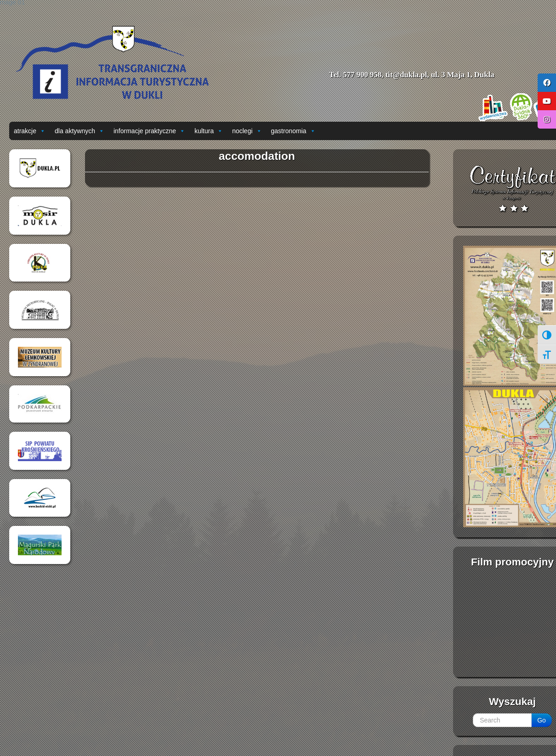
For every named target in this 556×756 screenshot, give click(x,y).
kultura (209, 131)
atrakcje (30, 131)
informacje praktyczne (149, 131)
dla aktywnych (79, 131)
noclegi (247, 131)
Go (542, 720)
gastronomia (293, 131)
